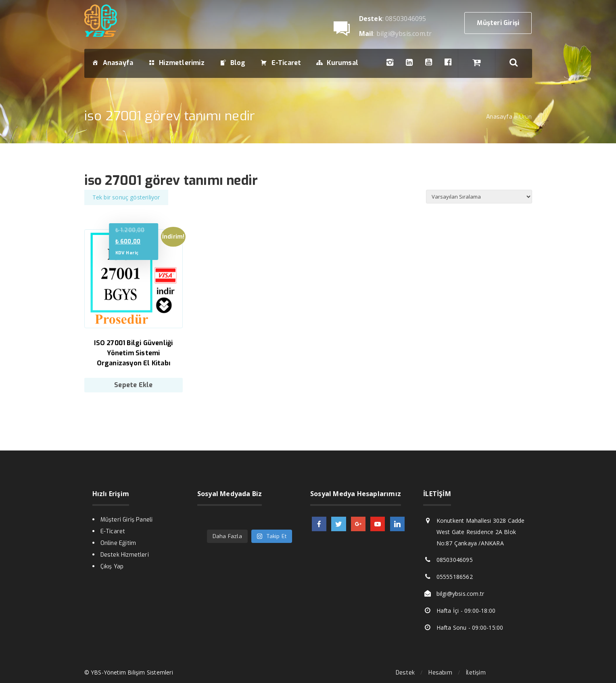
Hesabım (440, 673)
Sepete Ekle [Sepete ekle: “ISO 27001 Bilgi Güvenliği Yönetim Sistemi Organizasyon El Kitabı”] (133, 385)
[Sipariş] (479, 197)
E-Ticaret (113, 531)
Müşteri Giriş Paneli (127, 520)
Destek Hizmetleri (125, 555)
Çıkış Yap (112, 567)
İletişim (476, 673)
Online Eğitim (118, 543)
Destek (405, 673)
